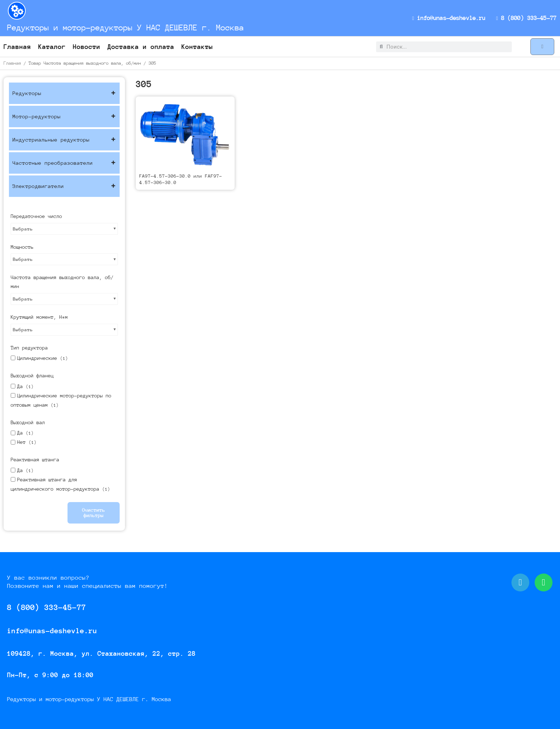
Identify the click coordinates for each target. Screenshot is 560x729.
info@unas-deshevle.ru (450, 18)
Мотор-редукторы (64, 116)
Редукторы (64, 93)
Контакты (197, 47)
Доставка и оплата (141, 47)
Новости (87, 47)
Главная (17, 47)
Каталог (52, 47)
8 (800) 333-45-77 (527, 18)
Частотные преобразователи (64, 163)
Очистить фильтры (94, 513)
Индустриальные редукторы (64, 140)
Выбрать (23, 229)
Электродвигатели (64, 186)
